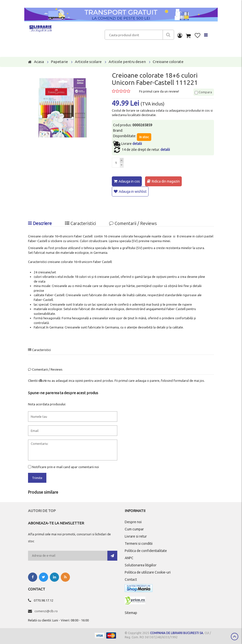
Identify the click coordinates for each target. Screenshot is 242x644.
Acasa (39, 62)
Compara (203, 92)
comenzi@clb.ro (46, 610)
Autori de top (42, 510)
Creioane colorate (168, 62)
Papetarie (59, 62)
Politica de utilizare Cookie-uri (148, 572)
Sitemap (131, 612)
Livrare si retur (136, 536)
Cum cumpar (134, 528)
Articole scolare (88, 62)
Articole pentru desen (127, 62)
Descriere (40, 223)
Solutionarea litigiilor (141, 564)
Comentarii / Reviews (133, 223)
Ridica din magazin (166, 181)
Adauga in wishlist (133, 191)
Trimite (37, 477)
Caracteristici (80, 223)
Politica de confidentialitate (146, 550)
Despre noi (133, 521)
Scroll (235, 637)
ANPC (129, 557)
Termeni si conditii (139, 543)
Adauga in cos (129, 181)
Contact (131, 579)
